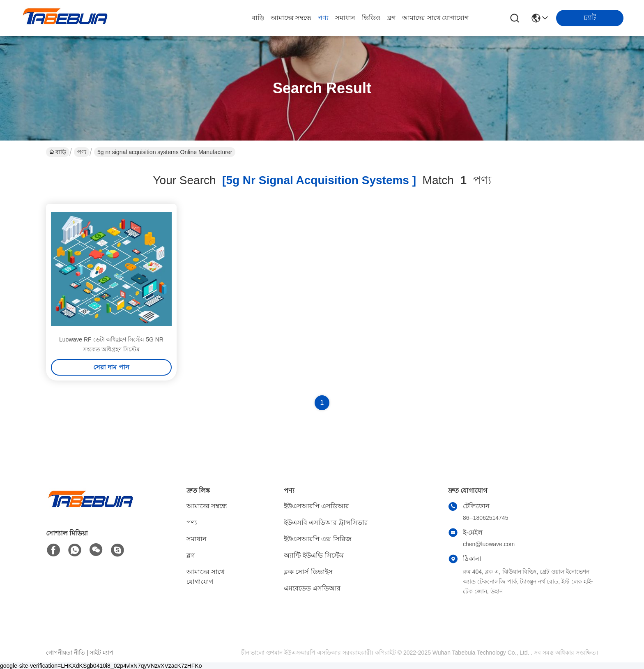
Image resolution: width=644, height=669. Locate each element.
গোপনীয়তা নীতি (66, 653)
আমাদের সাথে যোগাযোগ (435, 18)
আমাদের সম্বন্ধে (291, 18)
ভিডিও (371, 18)
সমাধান (345, 18)
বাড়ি (258, 18)
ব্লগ (391, 18)
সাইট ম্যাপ (101, 653)
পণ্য (323, 18)
